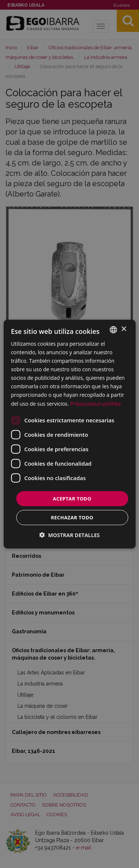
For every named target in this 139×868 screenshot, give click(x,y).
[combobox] (113, 329)
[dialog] (69, 434)
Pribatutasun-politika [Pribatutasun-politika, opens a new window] (95, 403)
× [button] (124, 329)
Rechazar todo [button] (72, 517)
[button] (69, 535)
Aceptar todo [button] (72, 498)
